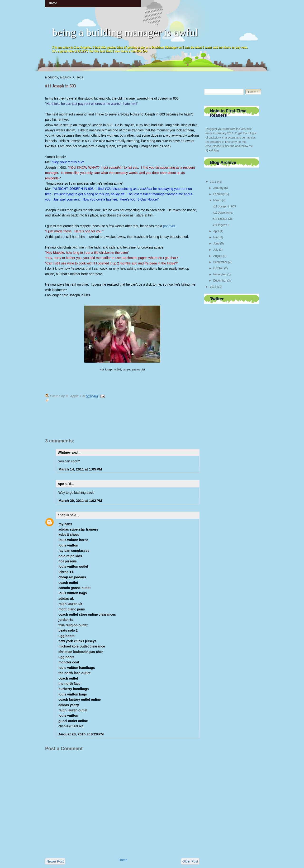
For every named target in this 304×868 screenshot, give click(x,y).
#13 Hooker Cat (223, 219)
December (220, 281)
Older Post (190, 861)
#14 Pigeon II (221, 225)
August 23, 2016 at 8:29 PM (81, 734)
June (216, 244)
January (218, 188)
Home (123, 860)
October (218, 268)
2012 (213, 287)
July (216, 250)
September (220, 262)
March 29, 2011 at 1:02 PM (80, 501)
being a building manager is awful (125, 32)
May (216, 237)
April (216, 231)
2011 (213, 182)
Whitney (64, 452)
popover (169, 226)
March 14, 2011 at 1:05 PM (80, 469)
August (218, 256)
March (217, 200)
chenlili (63, 515)
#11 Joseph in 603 (61, 86)
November (220, 274)
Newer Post (55, 861)
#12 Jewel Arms (223, 213)
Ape (61, 484)
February (219, 194)
